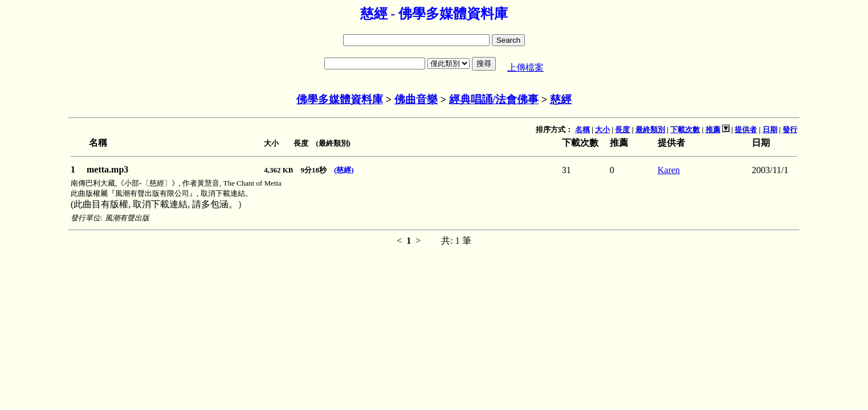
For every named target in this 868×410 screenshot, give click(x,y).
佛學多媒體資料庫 (340, 99)
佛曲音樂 (416, 99)
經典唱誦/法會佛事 (494, 99)
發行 (790, 130)
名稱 (582, 130)
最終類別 (650, 130)
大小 (602, 130)
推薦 (713, 130)
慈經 (561, 99)
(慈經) (344, 170)
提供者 (746, 130)
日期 (770, 130)
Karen (669, 170)
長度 (622, 130)
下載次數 (685, 130)
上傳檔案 (525, 67)
